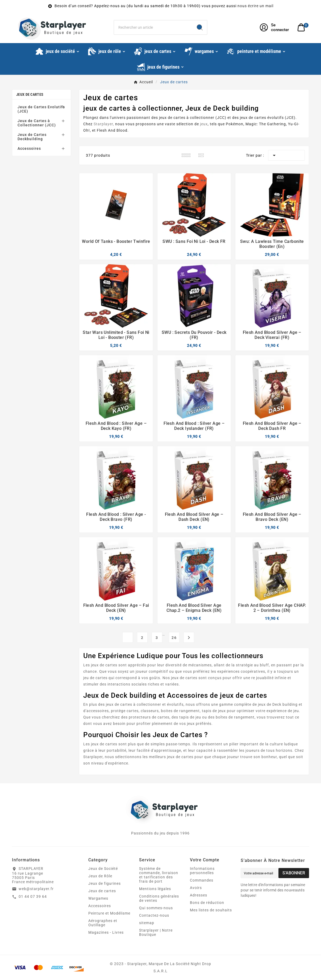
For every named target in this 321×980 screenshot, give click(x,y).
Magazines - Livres (106, 932)
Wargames (98, 898)
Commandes (202, 880)
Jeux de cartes (30, 94)
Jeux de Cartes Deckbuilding (32, 137)
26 (174, 638)
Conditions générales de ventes (159, 898)
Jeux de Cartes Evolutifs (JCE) (41, 109)
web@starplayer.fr (36, 889)
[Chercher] (153, 27)
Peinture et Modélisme (109, 913)
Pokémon (235, 124)
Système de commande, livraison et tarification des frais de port (159, 875)
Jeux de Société (103, 869)
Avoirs (196, 888)
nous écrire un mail (255, 6)
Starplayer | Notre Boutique (156, 932)
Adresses (199, 895)
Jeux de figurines (105, 883)
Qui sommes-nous (156, 908)
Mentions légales (155, 889)
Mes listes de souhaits (211, 910)
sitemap (147, 923)
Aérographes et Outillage (103, 923)
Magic (251, 124)
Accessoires (29, 148)
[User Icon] (275, 27)
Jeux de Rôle (100, 876)
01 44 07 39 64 (33, 896)
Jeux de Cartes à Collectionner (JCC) (37, 123)
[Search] (200, 27)
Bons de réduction (207, 903)
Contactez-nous (154, 915)
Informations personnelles (202, 871)
